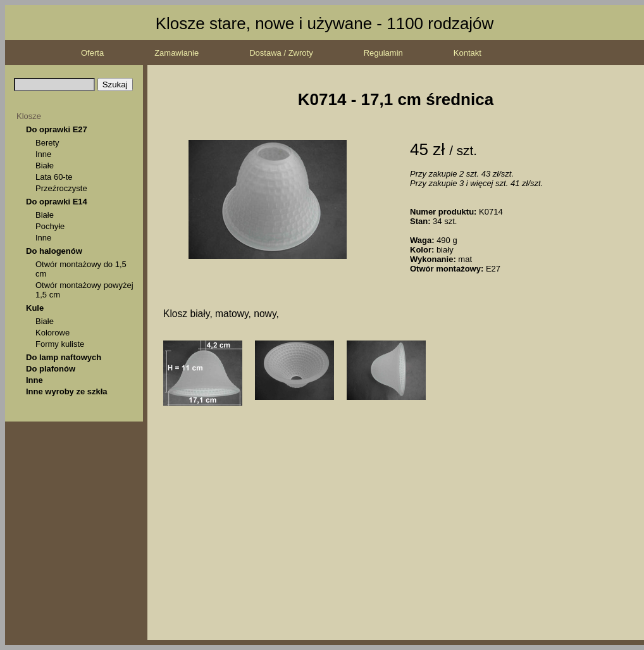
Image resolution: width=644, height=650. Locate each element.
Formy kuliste (60, 344)
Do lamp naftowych (64, 357)
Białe (45, 166)
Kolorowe (53, 333)
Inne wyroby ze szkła (67, 391)
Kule (35, 308)
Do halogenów (54, 251)
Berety (47, 143)
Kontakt (468, 53)
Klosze (29, 116)
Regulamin (383, 53)
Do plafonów (51, 369)
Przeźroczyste (61, 188)
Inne (43, 154)
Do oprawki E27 (57, 129)
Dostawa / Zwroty (281, 53)
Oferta (92, 53)
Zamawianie (176, 53)
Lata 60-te (54, 177)
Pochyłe (50, 226)
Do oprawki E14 (57, 202)
